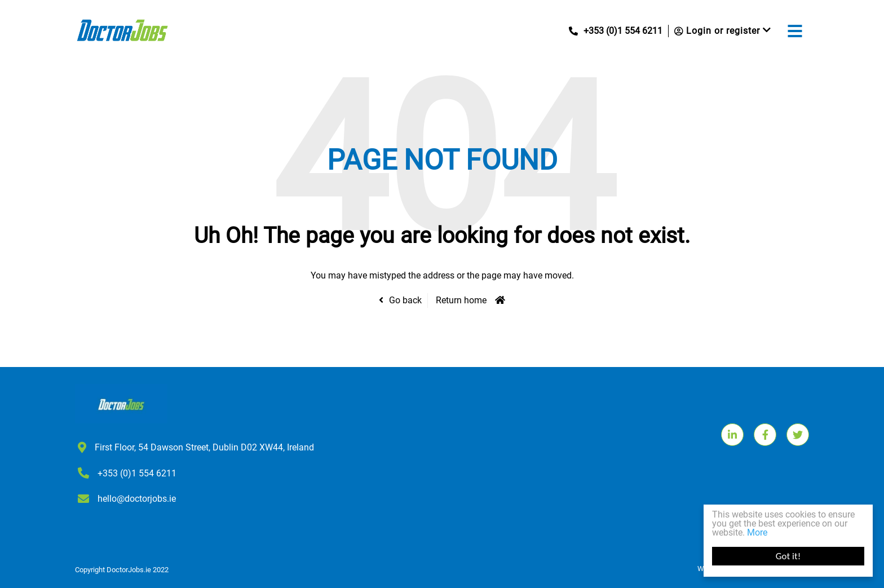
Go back (405, 300)
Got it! (788, 556)
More (757, 532)
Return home (461, 300)
